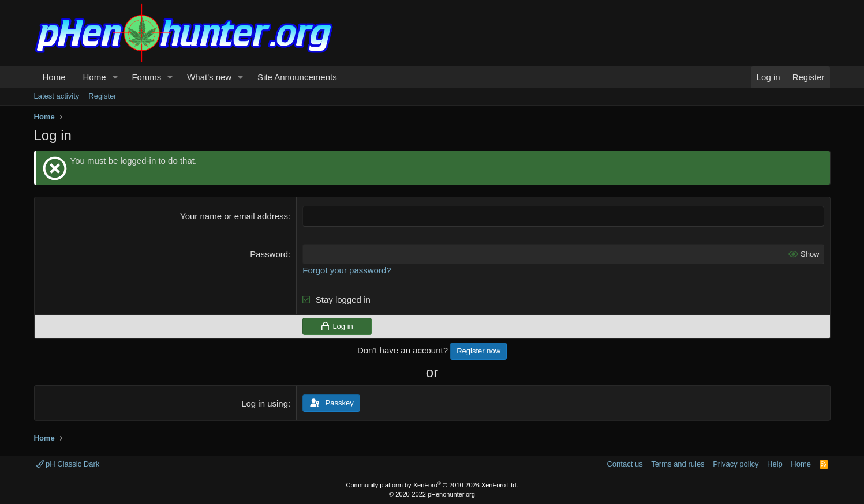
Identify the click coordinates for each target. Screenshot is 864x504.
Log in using (265, 403)
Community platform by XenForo (432, 485)
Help (775, 463)
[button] (115, 77)
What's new (209, 77)
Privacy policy (736, 463)
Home (54, 77)
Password (269, 253)
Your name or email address (234, 216)
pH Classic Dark (68, 463)
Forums (146, 77)
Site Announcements (297, 77)
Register (102, 96)
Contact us (624, 463)
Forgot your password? (347, 270)
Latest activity (57, 96)
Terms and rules (678, 463)
